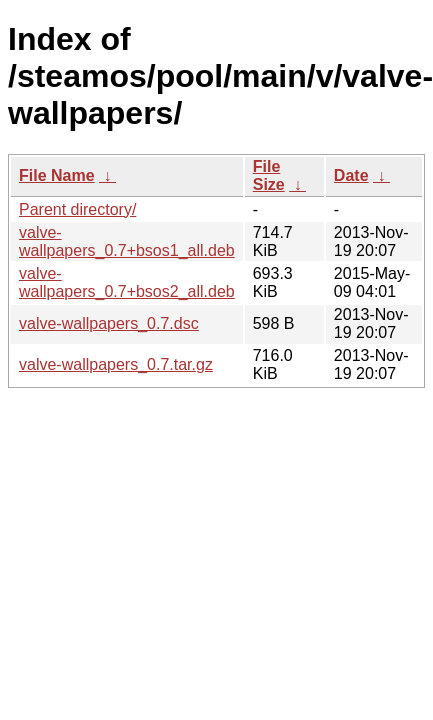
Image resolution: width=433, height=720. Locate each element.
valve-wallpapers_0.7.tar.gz (116, 364)
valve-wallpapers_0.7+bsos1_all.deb (127, 241)
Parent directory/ (77, 209)
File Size (269, 175)
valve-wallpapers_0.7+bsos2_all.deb (127, 282)
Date (351, 175)
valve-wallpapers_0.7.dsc (109, 323)
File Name (57, 175)
